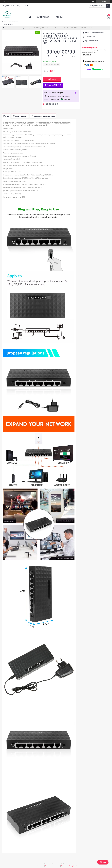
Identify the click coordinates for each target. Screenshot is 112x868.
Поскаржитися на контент (53, 866)
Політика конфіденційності (69, 866)
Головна (30, 17)
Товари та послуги (42, 17)
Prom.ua (66, 864)
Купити (53, 79)
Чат (103, 862)
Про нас (59, 17)
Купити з (54, 85)
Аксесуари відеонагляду (17, 28)
